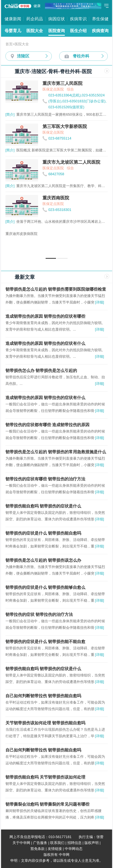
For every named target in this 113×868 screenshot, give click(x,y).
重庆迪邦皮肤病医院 (21, 234)
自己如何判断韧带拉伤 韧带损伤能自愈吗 (43, 696)
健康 (37, 6)
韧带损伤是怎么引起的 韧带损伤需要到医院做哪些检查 (56, 289)
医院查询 (57, 31)
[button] (51, 258)
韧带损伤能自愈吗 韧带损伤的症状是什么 (43, 506)
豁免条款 (38, 849)
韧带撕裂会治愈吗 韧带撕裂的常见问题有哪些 (48, 804)
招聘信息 (74, 843)
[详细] (99, 302)
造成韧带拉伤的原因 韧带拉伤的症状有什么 (45, 343)
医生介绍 (78, 31)
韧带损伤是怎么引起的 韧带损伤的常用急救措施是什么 (56, 452)
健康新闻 (13, 19)
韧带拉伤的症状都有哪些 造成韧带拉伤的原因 (48, 425)
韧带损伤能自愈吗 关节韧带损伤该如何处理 (45, 777)
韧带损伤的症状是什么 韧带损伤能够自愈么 (45, 587)
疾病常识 (78, 19)
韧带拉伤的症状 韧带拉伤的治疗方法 (39, 614)
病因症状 (57, 19)
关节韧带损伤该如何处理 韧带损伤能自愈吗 (45, 723)
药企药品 (35, 19)
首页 (9, 44)
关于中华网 (21, 843)
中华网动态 (74, 849)
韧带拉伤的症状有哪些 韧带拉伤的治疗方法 (45, 479)
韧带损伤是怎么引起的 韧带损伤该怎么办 (43, 560)
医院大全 (35, 31)
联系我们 (57, 843)
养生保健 (100, 19)
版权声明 (92, 843)
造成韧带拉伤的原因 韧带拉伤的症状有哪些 (45, 316)
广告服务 (40, 843)
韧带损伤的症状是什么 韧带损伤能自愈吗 (43, 533)
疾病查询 (100, 31)
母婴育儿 (13, 31)
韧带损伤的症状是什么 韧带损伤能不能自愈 (45, 642)
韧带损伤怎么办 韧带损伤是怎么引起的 (41, 371)
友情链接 (55, 849)
